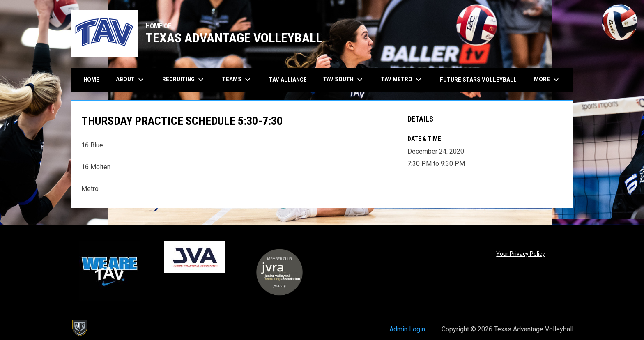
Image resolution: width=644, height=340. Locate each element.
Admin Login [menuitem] (407, 329)
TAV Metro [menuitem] (402, 80)
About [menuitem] (131, 80)
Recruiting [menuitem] (184, 80)
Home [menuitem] (91, 80)
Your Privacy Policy (521, 254)
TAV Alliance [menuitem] (288, 80)
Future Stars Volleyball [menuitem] (478, 80)
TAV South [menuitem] (344, 80)
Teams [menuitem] (237, 80)
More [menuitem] (547, 80)
